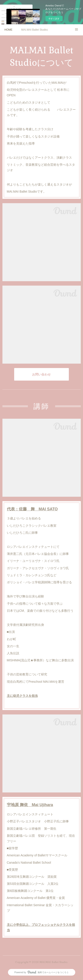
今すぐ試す (54, 19)
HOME (8, 30)
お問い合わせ (41, 374)
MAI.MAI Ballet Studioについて (35, 30)
